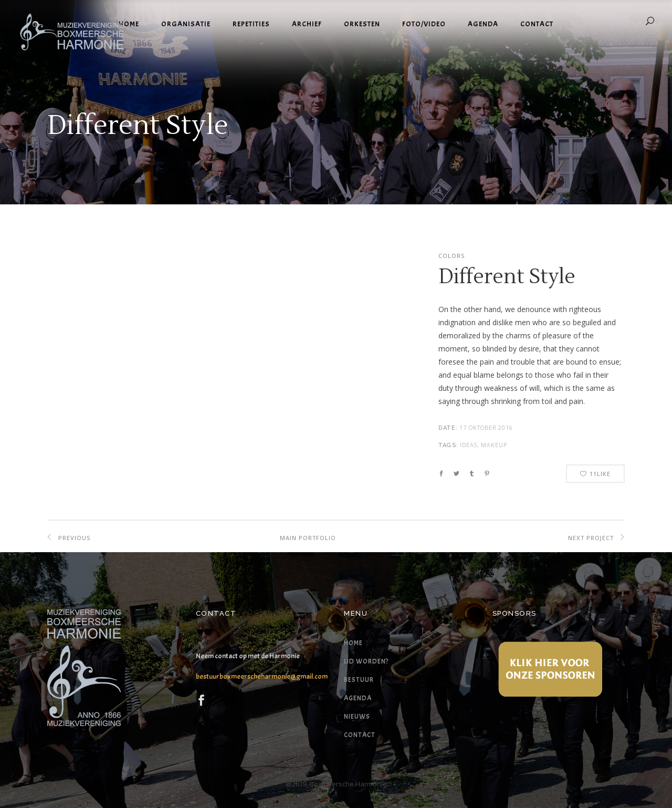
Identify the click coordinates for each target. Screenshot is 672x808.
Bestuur (359, 680)
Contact (360, 735)
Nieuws (357, 717)
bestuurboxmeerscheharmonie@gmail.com (262, 676)
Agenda (358, 698)
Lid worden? (366, 661)
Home (353, 643)
